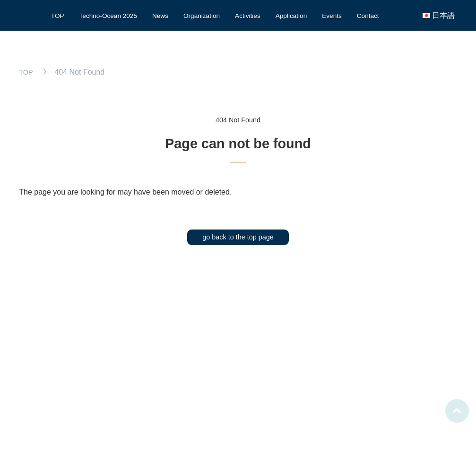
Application (291, 16)
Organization (202, 16)
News (160, 16)
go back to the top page (238, 237)
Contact (368, 16)
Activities (248, 16)
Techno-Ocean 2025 (108, 16)
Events (332, 16)
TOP (58, 16)
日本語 (443, 15)
